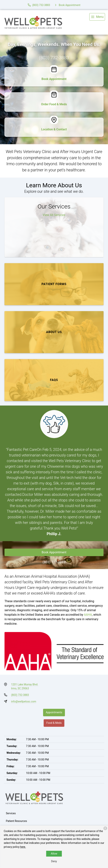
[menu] (97, 17)
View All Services (54, 215)
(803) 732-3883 (54, 58)
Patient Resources (17, 821)
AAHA (88, 615)
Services (11, 813)
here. (23, 847)
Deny (54, 861)
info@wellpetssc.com (24, 701)
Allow (54, 854)
